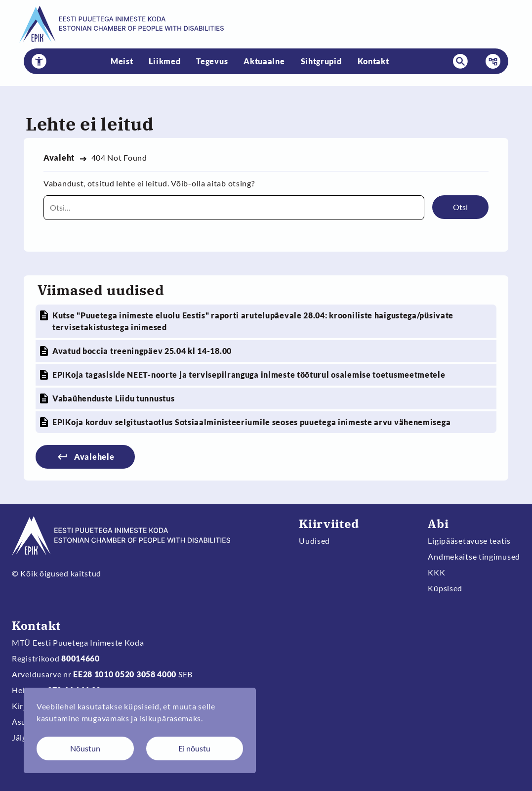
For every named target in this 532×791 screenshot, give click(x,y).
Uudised (314, 541)
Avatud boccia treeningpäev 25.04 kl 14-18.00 (142, 351)
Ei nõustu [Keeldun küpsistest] (194, 748)
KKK (436, 572)
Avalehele (94, 457)
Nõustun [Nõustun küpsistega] (85, 748)
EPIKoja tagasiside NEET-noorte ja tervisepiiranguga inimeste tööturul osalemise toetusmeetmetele (249, 374)
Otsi (460, 207)
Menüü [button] (490, 61)
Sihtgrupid (321, 61)
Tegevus (212, 61)
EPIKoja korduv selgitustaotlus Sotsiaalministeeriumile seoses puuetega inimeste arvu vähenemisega (251, 422)
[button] (39, 61)
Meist (122, 61)
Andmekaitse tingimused (474, 556)
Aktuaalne (264, 61)
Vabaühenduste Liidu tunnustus (113, 398)
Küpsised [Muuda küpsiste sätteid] (445, 588)
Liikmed (164, 61)
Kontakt (373, 61)
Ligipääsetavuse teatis (469, 541)
